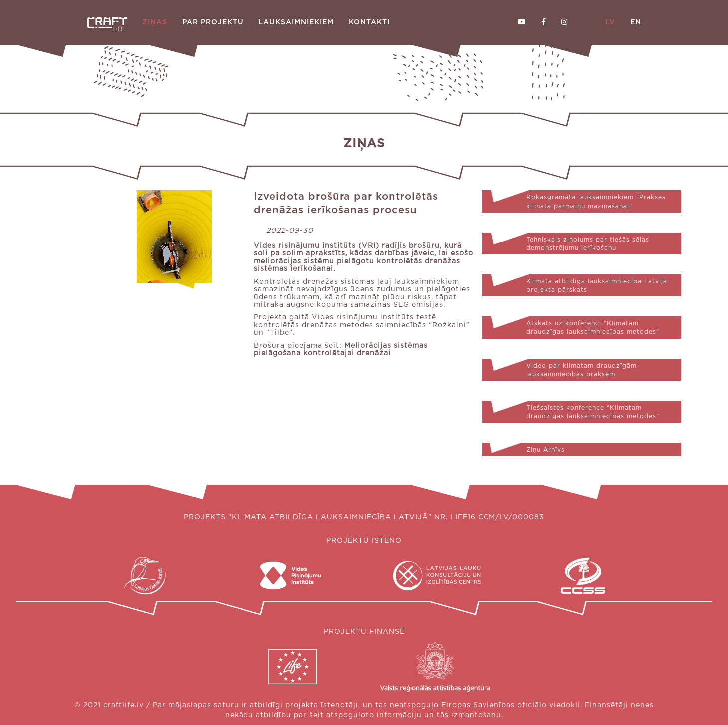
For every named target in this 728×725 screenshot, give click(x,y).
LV (610, 22)
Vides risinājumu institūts (305, 246)
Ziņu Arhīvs (546, 450)
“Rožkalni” (449, 325)
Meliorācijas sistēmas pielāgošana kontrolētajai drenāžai (341, 350)
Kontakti (369, 22)
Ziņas (155, 22)
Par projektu (213, 22)
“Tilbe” (280, 333)
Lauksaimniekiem (296, 22)
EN (636, 22)
